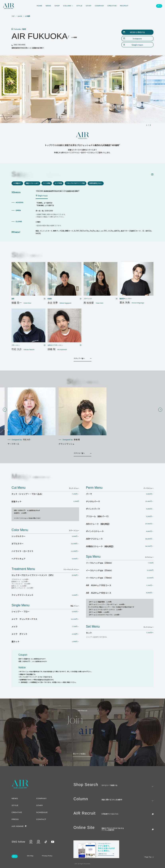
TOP (13, 16)
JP (158, 6)
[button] (5, 410)
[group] (32, 417)
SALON (20, 16)
